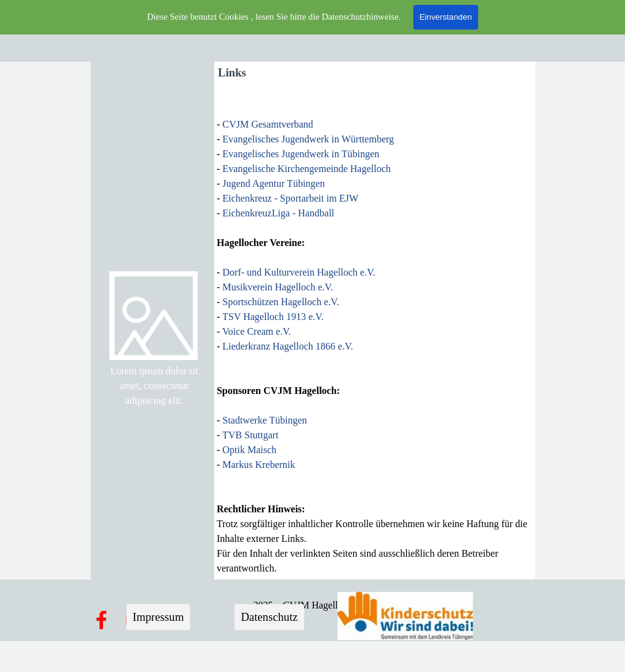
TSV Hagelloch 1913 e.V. (273, 317)
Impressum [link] (158, 617)
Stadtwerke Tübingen (265, 420)
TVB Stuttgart (250, 435)
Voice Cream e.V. (256, 331)
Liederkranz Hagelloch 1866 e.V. (288, 346)
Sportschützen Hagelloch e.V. (281, 302)
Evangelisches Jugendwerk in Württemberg (308, 139)
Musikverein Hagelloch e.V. (278, 287)
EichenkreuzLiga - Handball (279, 213)
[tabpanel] (155, 386)
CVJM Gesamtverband (268, 124)
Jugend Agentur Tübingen (274, 183)
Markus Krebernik (259, 465)
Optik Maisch (250, 450)
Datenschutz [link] (269, 617)
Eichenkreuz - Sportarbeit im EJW (291, 198)
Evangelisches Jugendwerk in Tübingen (301, 154)
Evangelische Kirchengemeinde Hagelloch (307, 169)
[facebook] (101, 620)
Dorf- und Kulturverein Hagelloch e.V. (298, 272)
